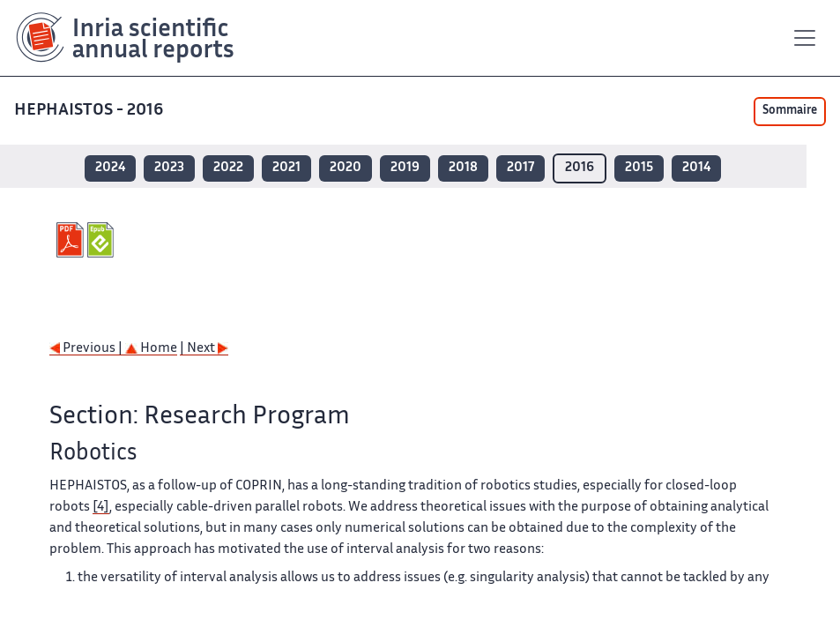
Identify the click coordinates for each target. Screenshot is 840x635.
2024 (110, 168)
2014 (696, 168)
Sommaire (790, 111)
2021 (286, 168)
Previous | (87, 349)
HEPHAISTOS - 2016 (90, 111)
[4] (101, 508)
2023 (169, 168)
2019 (405, 168)
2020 (346, 168)
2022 (228, 168)
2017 (520, 168)
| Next (204, 349)
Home (151, 349)
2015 (639, 168)
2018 (463, 168)
